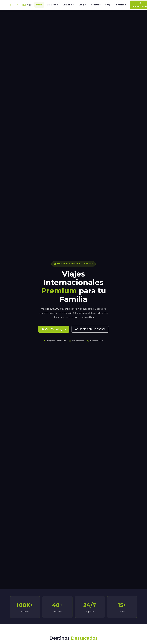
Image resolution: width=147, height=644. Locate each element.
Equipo (82, 5)
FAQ (108, 5)
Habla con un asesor (90, 329)
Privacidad (120, 5)
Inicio (39, 5)
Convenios (68, 5)
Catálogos (52, 5)
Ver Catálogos (54, 329)
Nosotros (96, 5)
